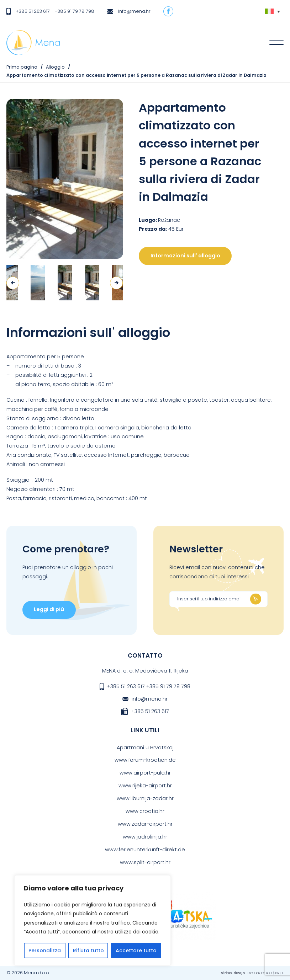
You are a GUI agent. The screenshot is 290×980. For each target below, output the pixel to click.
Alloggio (55, 67)
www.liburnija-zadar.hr (145, 798)
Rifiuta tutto (88, 950)
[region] (93, 920)
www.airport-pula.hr (145, 773)
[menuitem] (272, 12)
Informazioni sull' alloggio (185, 256)
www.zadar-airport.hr (145, 824)
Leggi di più (49, 609)
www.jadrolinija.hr (145, 837)
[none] (272, 12)
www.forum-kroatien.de (145, 760)
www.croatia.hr (145, 811)
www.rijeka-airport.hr (145, 786)
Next (116, 283)
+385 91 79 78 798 (74, 11)
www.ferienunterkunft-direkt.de (145, 850)
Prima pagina (22, 67)
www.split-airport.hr (145, 862)
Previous (13, 283)
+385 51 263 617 (33, 11)
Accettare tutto (136, 950)
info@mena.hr (134, 11)
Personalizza (45, 950)
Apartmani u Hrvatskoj (145, 748)
